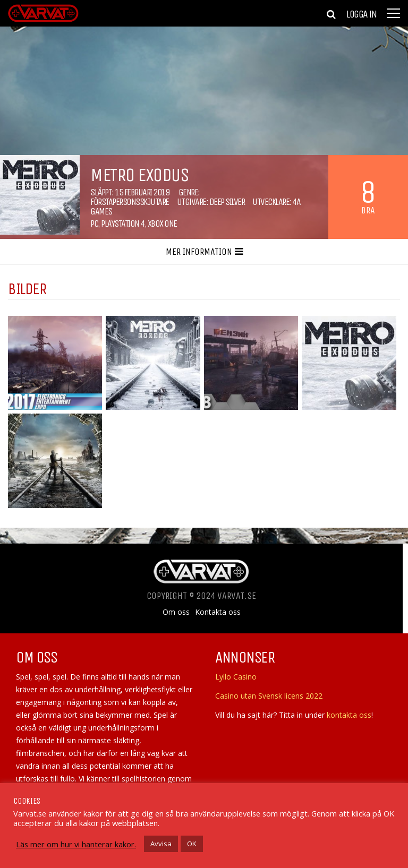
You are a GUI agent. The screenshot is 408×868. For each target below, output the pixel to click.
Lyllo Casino (236, 677)
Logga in (361, 14)
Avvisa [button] (161, 844)
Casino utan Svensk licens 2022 (269, 696)
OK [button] (192, 844)
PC (94, 224)
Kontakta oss (218, 612)
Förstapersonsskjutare (130, 202)
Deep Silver (227, 202)
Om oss (176, 612)
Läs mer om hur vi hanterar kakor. (76, 844)
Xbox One (162, 224)
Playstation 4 (123, 224)
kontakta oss (349, 715)
